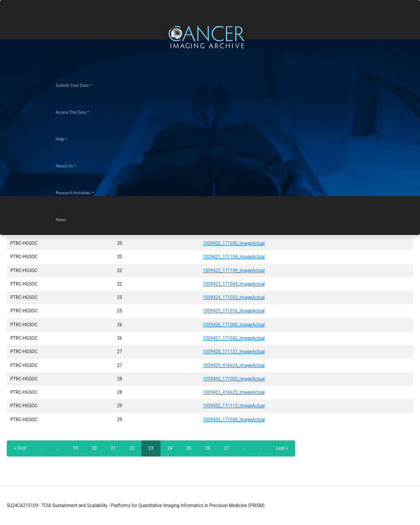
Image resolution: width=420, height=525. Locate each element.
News (69, 218)
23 (155, 451)
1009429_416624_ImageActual (233, 365)
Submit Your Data (80, 84)
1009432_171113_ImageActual (233, 406)
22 (135, 448)
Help (68, 138)
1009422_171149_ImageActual (233, 271)
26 (210, 448)
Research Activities (81, 192)
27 (229, 448)
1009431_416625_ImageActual (233, 392)
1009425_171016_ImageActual (233, 311)
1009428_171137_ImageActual (233, 352)
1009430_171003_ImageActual (233, 379)
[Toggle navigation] (412, 37)
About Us (72, 165)
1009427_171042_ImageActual (233, 338)
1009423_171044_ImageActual (233, 284)
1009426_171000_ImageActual (233, 325)
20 (97, 448)
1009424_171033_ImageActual (233, 297)
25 (191, 448)
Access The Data (79, 111)
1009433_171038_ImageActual (233, 420)
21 (116, 448)
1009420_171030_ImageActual (233, 243)
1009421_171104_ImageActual (233, 257)
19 (78, 448)
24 (172, 448)
